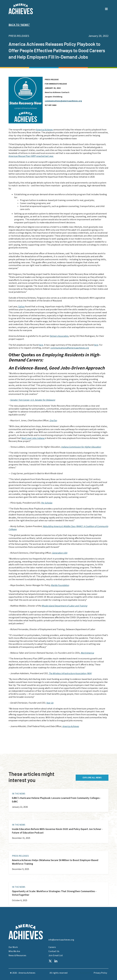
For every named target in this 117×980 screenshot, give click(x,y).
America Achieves (44, 130)
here (41, 345)
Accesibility (85, 973)
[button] (106, 7)
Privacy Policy (100, 973)
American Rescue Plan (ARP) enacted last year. (31, 156)
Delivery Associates (59, 336)
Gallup (21, 307)
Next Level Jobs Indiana (33, 438)
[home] (21, 9)
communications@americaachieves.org (63, 101)
